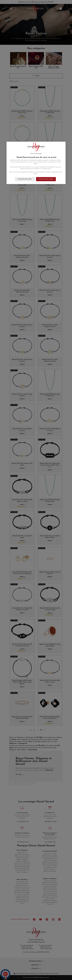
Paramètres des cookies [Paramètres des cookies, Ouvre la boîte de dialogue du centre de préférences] (25, 179)
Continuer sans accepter (36, 154)
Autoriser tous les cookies (46, 179)
